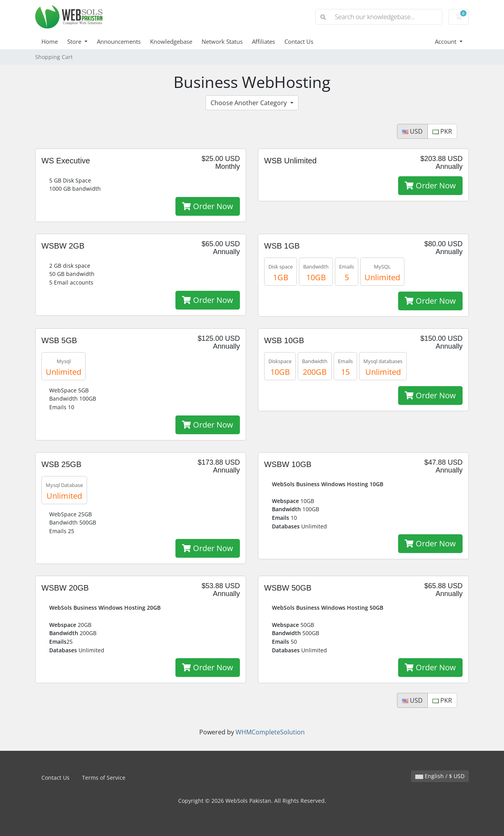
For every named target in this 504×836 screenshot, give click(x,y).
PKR (442, 131)
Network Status (222, 41)
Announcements (119, 41)
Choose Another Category (249, 103)
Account (446, 41)
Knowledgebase (171, 41)
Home (50, 41)
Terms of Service (104, 778)
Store (75, 41)
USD (412, 131)
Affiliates (264, 41)
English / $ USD (440, 776)
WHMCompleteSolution (270, 732)
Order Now (208, 206)
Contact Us (299, 41)
